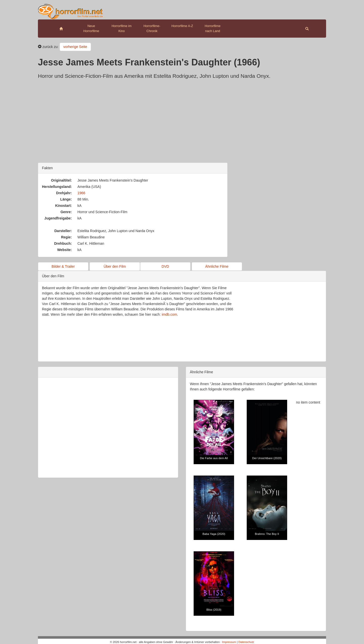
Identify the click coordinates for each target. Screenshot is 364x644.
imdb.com (169, 314)
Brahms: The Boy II (267, 534)
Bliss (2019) (214, 610)
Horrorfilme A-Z (182, 26)
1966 (81, 193)
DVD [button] (165, 266)
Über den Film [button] (115, 266)
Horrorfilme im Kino (121, 29)
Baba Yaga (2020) (214, 534)
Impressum (229, 642)
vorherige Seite (75, 47)
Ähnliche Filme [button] (217, 266)
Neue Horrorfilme (91, 29)
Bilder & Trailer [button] (63, 266)
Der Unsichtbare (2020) (267, 458)
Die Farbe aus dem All (214, 458)
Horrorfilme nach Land (213, 29)
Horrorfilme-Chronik (152, 29)
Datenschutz (246, 642)
